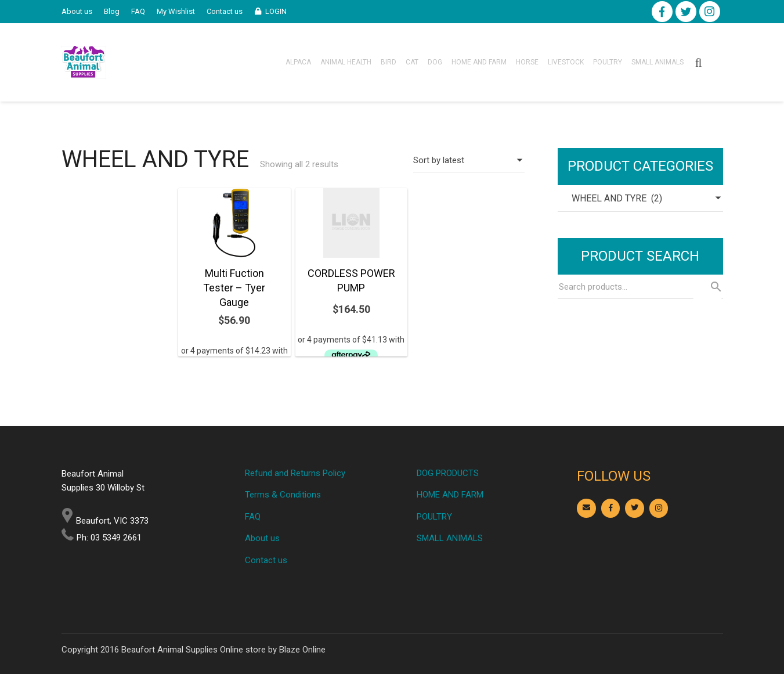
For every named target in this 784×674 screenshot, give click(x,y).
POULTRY (434, 517)
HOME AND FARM (450, 495)
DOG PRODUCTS (448, 473)
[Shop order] (469, 160)
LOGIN (276, 11)
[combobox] (640, 199)
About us (262, 538)
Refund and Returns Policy (295, 473)
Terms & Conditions (283, 495)
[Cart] (716, 62)
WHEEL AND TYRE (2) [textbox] (610, 198)
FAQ (253, 517)
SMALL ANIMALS (450, 538)
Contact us (266, 560)
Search (707, 287)
